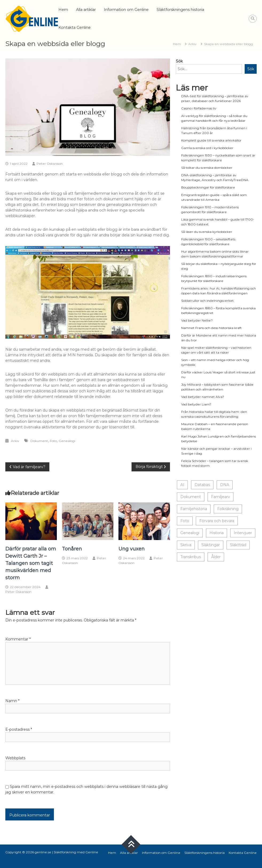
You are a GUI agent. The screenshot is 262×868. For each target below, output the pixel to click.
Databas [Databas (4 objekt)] (202, 485)
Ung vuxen (132, 549)
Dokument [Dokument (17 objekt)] (191, 497)
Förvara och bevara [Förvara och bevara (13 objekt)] (217, 521)
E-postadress (19, 729)
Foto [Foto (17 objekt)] (185, 521)
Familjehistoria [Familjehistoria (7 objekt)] (194, 509)
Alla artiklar (86, 10)
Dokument (39, 441)
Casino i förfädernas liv (199, 108)
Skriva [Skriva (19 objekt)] (186, 545)
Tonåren (72, 549)
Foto (53, 441)
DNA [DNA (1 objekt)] (225, 485)
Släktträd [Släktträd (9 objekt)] (238, 545)
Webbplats (15, 758)
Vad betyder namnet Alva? (203, 397)
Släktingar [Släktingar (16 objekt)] (211, 545)
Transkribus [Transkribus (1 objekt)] (191, 557)
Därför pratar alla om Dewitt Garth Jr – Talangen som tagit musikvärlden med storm (31, 563)
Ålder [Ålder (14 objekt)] (216, 557)
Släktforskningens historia (180, 10)
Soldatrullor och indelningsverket (207, 301)
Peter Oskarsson (50, 164)
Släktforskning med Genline (76, 852)
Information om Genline (126, 10)
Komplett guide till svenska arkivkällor (211, 140)
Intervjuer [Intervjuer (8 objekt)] (243, 533)
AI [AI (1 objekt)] (182, 485)
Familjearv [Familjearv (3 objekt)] (221, 497)
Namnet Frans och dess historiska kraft (211, 328)
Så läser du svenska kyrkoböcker (207, 232)
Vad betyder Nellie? (197, 320)
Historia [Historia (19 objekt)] (217, 533)
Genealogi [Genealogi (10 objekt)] (190, 533)
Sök (179, 61)
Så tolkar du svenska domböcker (207, 168)
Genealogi (67, 441)
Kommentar (18, 639)
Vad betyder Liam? (196, 404)
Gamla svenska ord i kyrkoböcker (207, 148)
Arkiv (192, 44)
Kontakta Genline (75, 28)
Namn (12, 701)
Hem (63, 10)
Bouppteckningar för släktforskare (208, 187)
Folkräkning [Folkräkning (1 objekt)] (228, 509)
